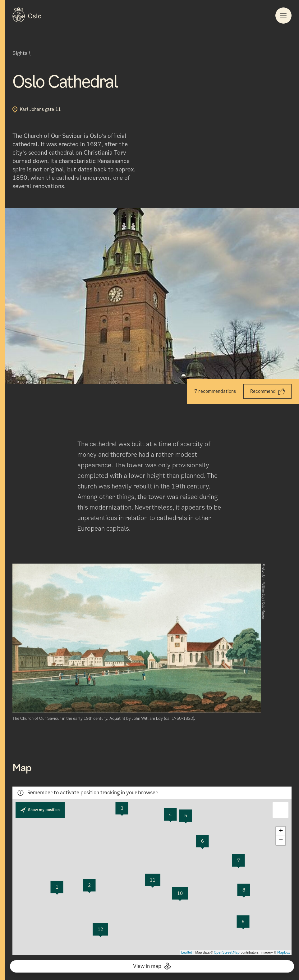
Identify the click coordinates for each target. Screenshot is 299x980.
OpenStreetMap (227, 952)
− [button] (281, 841)
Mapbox (284, 952)
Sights (20, 53)
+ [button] (281, 831)
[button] (281, 810)
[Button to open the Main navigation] (283, 16)
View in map (152, 966)
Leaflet (187, 952)
